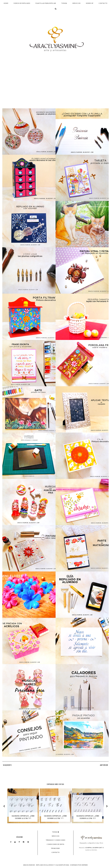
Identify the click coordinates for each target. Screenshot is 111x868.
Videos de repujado (22, 3)
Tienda (64, 3)
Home (6, 3)
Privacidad (55, 848)
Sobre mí (90, 3)
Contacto (103, 3)
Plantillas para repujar (46, 3)
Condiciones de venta (55, 844)
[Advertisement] (55, 88)
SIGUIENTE (7, 765)
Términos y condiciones (55, 840)
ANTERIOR (104, 765)
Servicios (76, 3)
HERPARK (85, 865)
